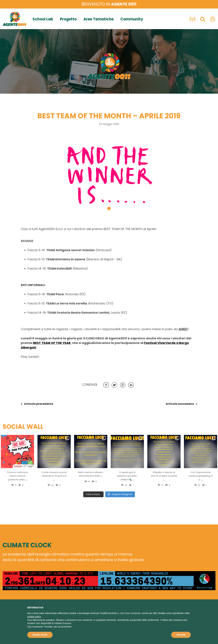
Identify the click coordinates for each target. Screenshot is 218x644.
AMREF (183, 329)
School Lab (43, 19)
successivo (180, 404)
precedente (39, 404)
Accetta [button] (181, 635)
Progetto (68, 19)
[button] (109, 208)
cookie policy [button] (34, 617)
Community (132, 19)
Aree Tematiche (99, 19)
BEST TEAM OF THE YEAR (52, 343)
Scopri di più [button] (40, 635)
